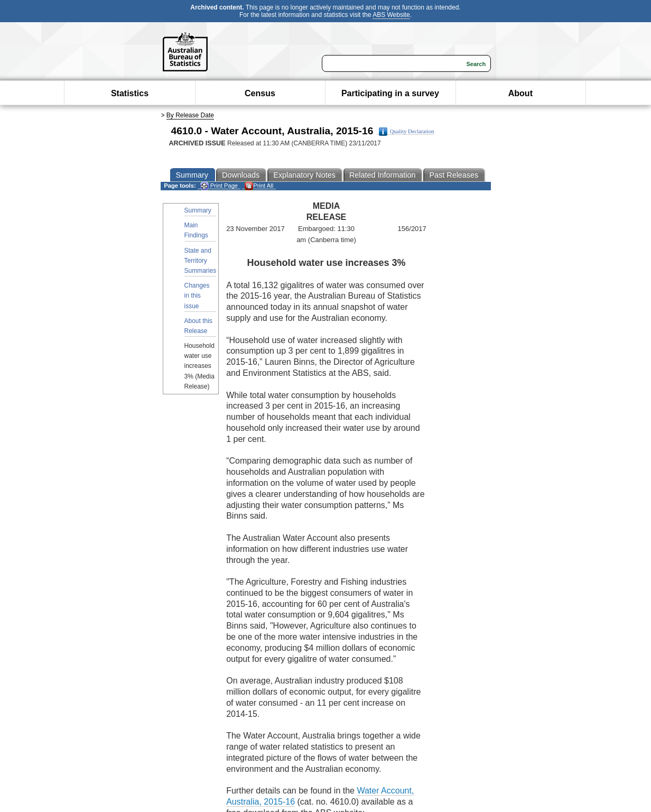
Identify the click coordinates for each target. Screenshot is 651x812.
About (520, 93)
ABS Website (391, 15)
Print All (259, 186)
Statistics (130, 93)
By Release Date (190, 115)
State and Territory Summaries (201, 261)
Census (260, 93)
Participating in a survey (390, 93)
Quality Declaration (407, 132)
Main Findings (196, 230)
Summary (198, 210)
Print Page (219, 186)
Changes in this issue (197, 296)
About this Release (198, 326)
